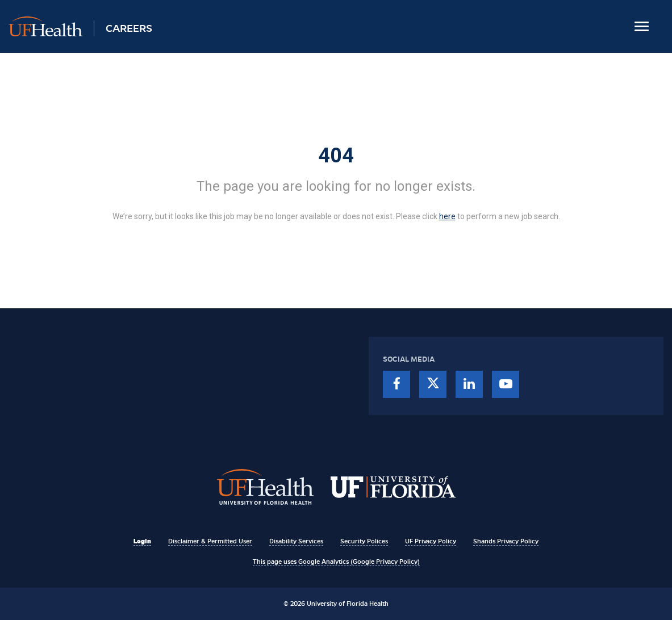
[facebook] (396, 384)
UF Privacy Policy (431, 541)
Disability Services (296, 541)
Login (142, 541)
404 (336, 156)
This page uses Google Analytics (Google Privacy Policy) (336, 562)
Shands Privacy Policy (506, 541)
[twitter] (433, 384)
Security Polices (364, 541)
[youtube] (506, 384)
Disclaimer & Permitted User (210, 541)
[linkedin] (469, 384)
